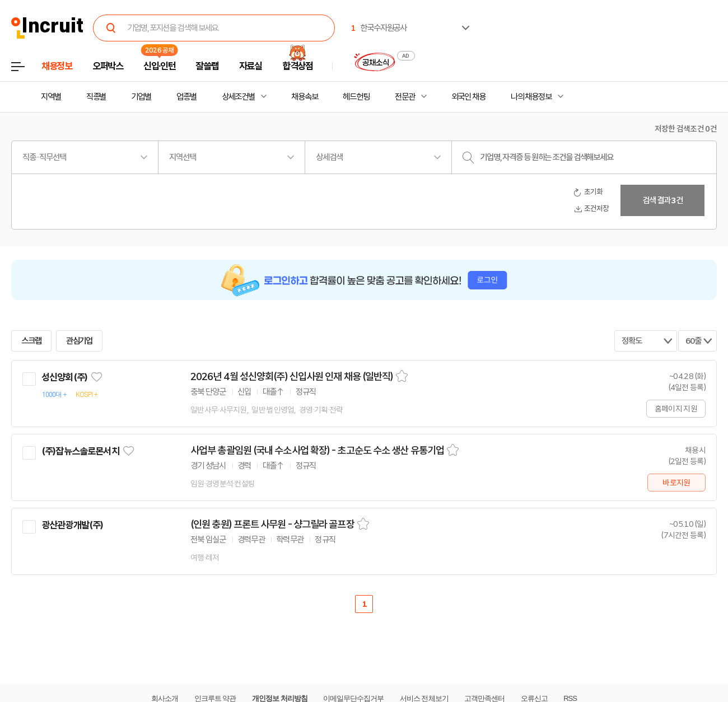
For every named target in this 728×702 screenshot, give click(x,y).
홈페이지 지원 (676, 409)
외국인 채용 (468, 97)
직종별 (96, 97)
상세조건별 (238, 97)
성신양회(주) (64, 377)
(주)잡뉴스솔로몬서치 (80, 451)
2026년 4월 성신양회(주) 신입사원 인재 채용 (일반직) (292, 377)
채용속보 (305, 97)
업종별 (186, 97)
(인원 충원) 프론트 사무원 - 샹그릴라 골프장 (272, 525)
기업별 (141, 97)
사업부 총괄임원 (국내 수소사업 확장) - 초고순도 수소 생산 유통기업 (317, 451)
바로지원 (676, 483)
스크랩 (31, 341)
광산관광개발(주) (72, 525)
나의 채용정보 (531, 97)
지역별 (51, 97)
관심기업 (80, 341)
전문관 (405, 97)
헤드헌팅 (356, 97)
